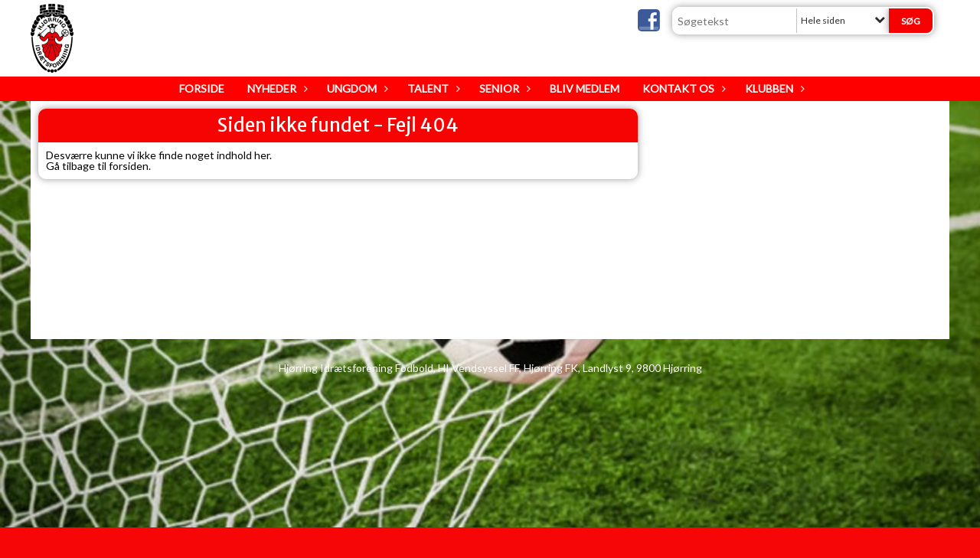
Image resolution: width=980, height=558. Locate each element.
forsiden (129, 166)
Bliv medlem (585, 88)
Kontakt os (682, 88)
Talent (432, 88)
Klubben (773, 88)
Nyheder (276, 88)
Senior (503, 88)
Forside (202, 88)
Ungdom (356, 88)
